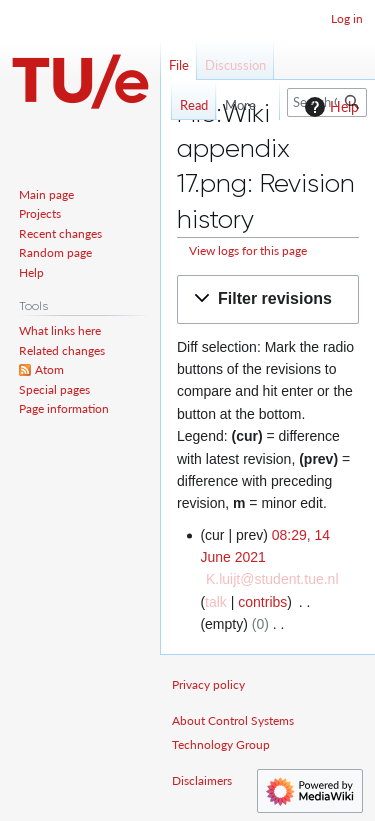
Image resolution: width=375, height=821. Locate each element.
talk (216, 602)
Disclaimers (202, 780)
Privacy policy (208, 684)
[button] (268, 299)
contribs (262, 602)
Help (329, 107)
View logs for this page (248, 250)
